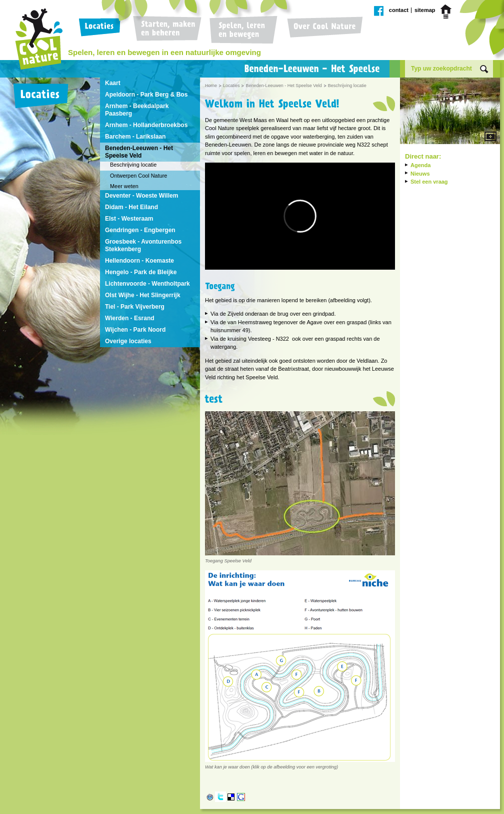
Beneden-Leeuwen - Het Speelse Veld (139, 152)
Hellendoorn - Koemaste (139, 261)
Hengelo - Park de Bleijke (141, 272)
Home (447, 12)
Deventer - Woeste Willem (141, 196)
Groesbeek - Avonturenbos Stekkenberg (143, 245)
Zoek (484, 69)
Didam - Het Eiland (131, 207)
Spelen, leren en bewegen (242, 30)
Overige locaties (128, 341)
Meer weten (124, 186)
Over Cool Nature (322, 30)
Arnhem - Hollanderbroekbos (146, 125)
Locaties (102, 30)
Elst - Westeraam (129, 219)
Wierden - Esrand (130, 318)
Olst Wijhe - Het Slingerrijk (143, 295)
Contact (399, 10)
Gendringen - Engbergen (140, 230)
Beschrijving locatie (133, 165)
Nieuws (420, 174)
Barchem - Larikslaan (135, 137)
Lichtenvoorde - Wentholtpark (147, 284)
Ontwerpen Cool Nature (138, 176)
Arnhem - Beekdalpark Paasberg (137, 110)
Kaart (113, 83)
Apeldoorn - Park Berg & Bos (146, 95)
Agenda (420, 165)
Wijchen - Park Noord (135, 330)
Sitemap (425, 10)
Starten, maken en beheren (167, 30)
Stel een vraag (429, 182)
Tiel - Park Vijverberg (135, 307)
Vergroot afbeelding (450, 112)
